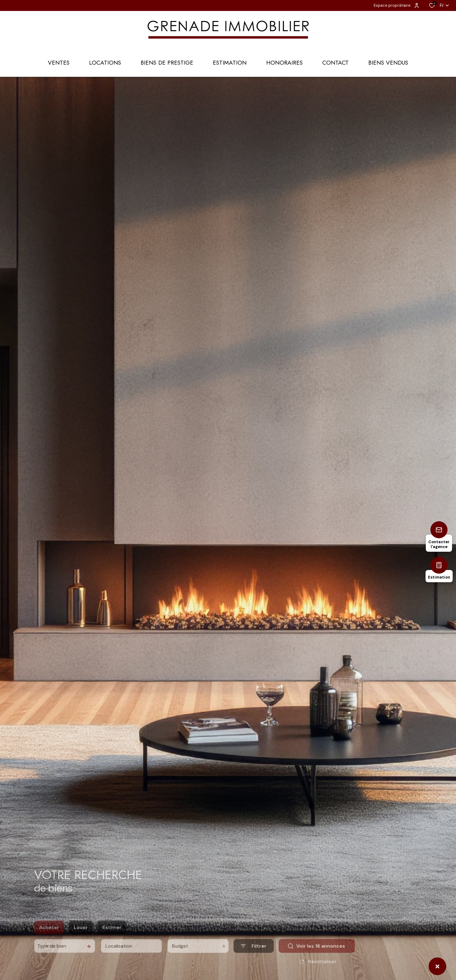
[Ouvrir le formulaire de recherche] (254, 955)
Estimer (112, 937)
